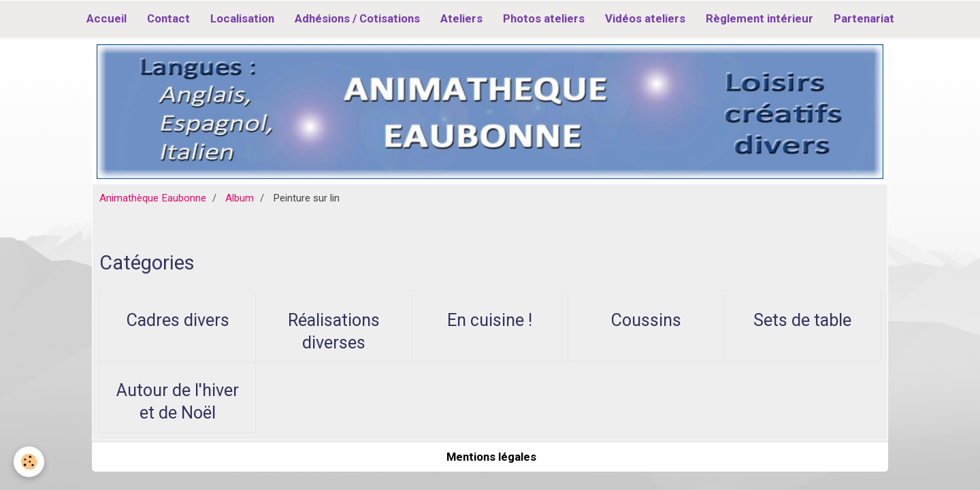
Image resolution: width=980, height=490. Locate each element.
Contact (168, 18)
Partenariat (864, 18)
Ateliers (461, 18)
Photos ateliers (544, 18)
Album (240, 198)
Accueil (107, 18)
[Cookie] (29, 462)
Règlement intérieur (759, 18)
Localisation (242, 18)
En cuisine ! (490, 320)
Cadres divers (178, 320)
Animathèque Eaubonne (153, 198)
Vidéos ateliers (645, 18)
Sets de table (802, 320)
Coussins (646, 320)
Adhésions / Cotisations (357, 18)
